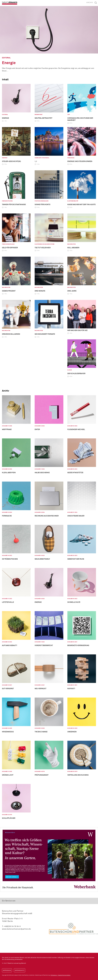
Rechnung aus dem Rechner (47, 516)
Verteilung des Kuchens (78, 775)
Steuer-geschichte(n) (11, 161)
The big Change (41, 732)
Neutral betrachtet (43, 118)
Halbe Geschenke (42, 473)
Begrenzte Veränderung (78, 645)
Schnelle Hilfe (74, 602)
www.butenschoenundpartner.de (16, 929)
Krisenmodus (8, 732)
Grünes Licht (8, 775)
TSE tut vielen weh (43, 248)
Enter (37, 429)
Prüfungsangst (42, 775)
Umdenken (72, 732)
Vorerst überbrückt (44, 645)
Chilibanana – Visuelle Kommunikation (60, 975)
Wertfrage (7, 429)
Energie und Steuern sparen (80, 161)
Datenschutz (20, 970)
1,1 (36, 161)
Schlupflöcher (9, 818)
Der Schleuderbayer (76, 374)
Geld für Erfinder (10, 248)
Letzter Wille (8, 602)
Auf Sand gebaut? (10, 645)
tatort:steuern (10, 3)
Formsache (7, 516)
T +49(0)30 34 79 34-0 (11, 926)
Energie (9, 63)
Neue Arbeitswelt (42, 559)
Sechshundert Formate (45, 334)
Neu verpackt (40, 689)
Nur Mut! (71, 689)
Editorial (6, 58)
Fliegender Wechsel (76, 429)
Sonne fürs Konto (43, 205)
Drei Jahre (72, 291)
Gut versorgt (8, 689)
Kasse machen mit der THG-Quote (81, 205)
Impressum (7, 970)
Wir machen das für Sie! (78, 330)
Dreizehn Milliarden (11, 334)
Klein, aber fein (9, 473)
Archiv (90, 3)
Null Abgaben (73, 248)
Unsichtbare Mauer (76, 516)
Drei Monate (40, 291)
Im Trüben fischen (10, 559)
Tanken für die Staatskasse (14, 205)
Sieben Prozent (9, 291)
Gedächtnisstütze (75, 473)
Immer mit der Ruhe (76, 559)
